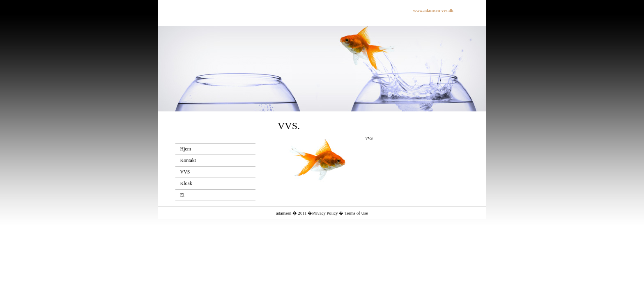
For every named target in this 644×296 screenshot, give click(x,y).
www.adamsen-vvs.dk (433, 10)
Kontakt (188, 160)
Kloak (186, 183)
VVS (185, 172)
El (183, 195)
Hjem (186, 149)
